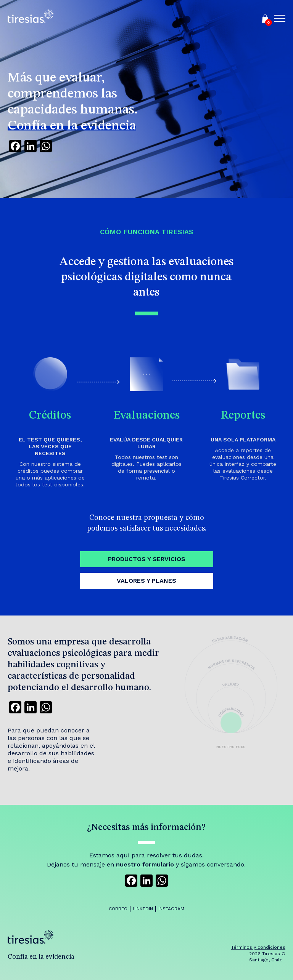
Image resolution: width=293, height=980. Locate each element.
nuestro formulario (145, 864)
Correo (118, 909)
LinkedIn (143, 909)
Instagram (171, 909)
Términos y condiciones (258, 947)
